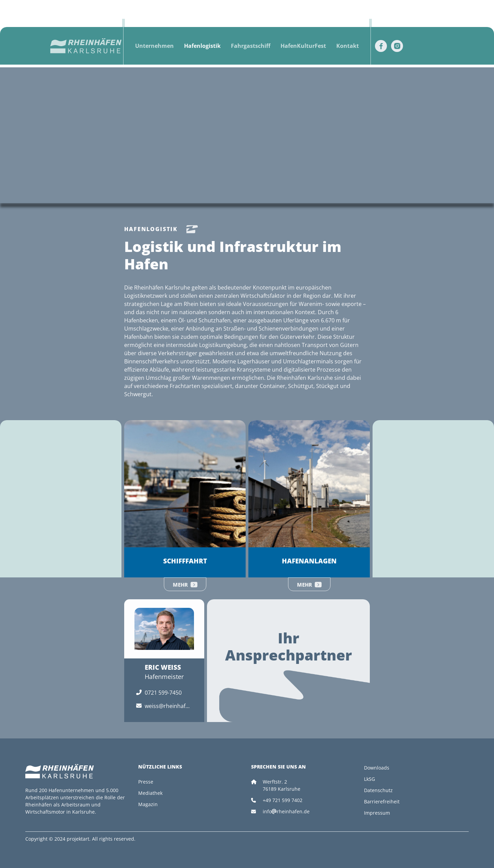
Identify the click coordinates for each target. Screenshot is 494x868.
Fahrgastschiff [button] (251, 46)
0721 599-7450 (163, 693)
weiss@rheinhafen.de (167, 706)
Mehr (185, 585)
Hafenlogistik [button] (202, 46)
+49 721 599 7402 (283, 800)
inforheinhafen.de (286, 811)
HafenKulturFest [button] (303, 46)
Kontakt (348, 46)
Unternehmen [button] (154, 46)
